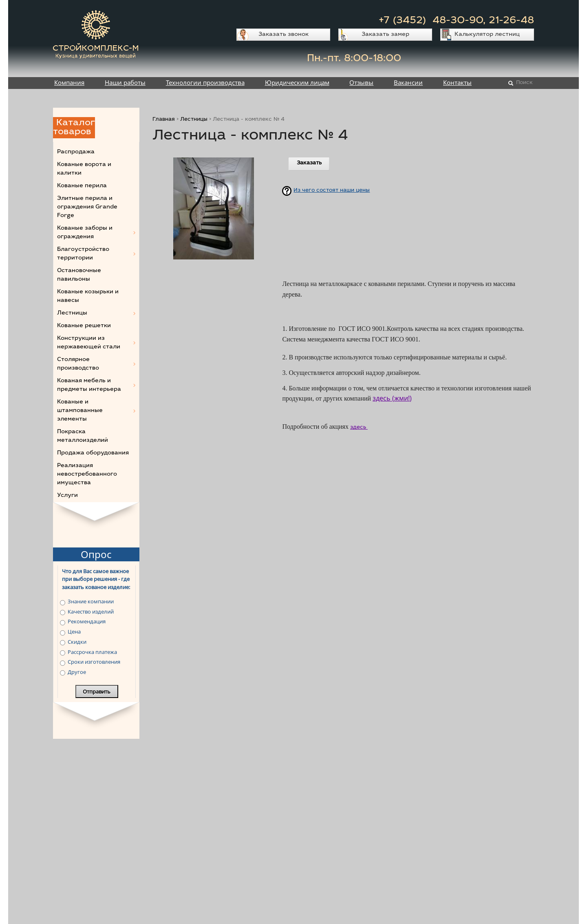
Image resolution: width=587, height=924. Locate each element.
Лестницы (194, 120)
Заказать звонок (284, 35)
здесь (359, 428)
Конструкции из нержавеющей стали (89, 343)
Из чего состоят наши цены (332, 191)
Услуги (67, 496)
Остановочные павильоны (79, 275)
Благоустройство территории (83, 254)
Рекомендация (87, 621)
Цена (74, 632)
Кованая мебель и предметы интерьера (89, 385)
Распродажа (76, 152)
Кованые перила (82, 186)
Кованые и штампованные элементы (80, 411)
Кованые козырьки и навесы (88, 296)
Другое (77, 672)
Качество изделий (91, 612)
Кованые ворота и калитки (84, 169)
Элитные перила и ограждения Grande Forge (87, 207)
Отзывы (361, 82)
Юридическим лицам (297, 82)
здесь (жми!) (392, 398)
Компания (69, 82)
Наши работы (125, 82)
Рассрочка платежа (92, 652)
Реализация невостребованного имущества (87, 474)
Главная (164, 120)
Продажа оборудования (93, 453)
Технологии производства (205, 82)
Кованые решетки (84, 326)
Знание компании (91, 601)
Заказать (309, 163)
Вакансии (408, 82)
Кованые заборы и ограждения (85, 233)
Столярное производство (78, 364)
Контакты (457, 82)
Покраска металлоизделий (83, 436)
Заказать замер (385, 35)
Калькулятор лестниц (487, 35)
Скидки (77, 642)
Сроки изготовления (94, 662)
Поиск (524, 83)
